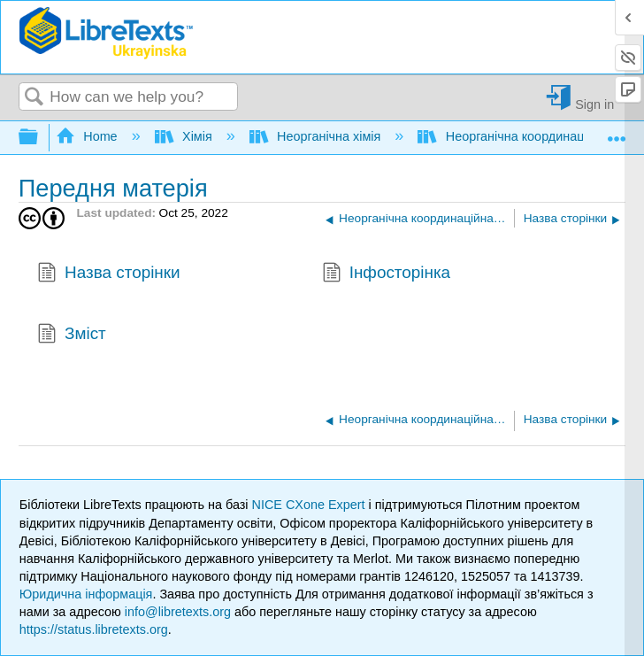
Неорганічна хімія (317, 136)
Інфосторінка (386, 274)
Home (88, 136)
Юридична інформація (86, 594)
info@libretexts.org (178, 612)
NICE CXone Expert (310, 505)
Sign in (594, 104)
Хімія (185, 136)
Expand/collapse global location (617, 132)
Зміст (71, 336)
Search (34, 98)
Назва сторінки (108, 274)
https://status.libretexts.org (94, 629)
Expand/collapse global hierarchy (40, 138)
